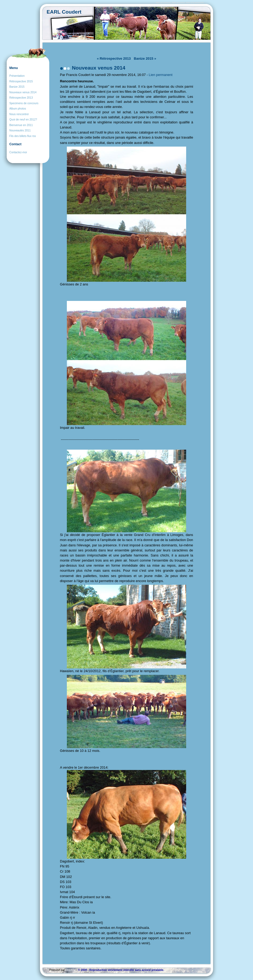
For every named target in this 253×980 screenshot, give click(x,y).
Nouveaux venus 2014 (23, 92)
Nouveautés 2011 (20, 130)
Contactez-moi (18, 152)
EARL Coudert (64, 12)
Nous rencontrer (19, 114)
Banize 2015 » (145, 59)
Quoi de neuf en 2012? (23, 120)
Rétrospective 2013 (21, 98)
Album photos (18, 109)
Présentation (17, 76)
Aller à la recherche (195, 3)
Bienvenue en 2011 (21, 125)
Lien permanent (161, 75)
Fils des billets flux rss (23, 136)
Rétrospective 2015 (21, 81)
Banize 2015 (17, 87)
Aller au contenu (163, 3)
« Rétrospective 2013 (114, 59)
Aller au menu (178, 3)
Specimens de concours (24, 103)
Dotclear (71, 970)
